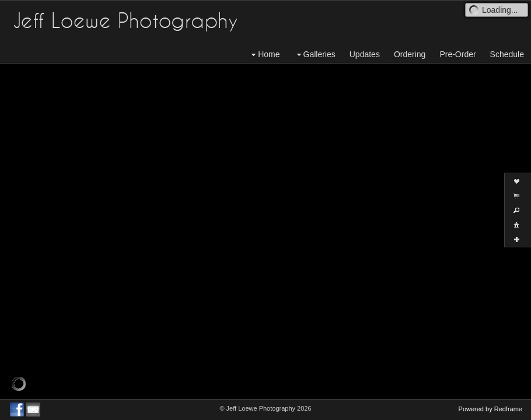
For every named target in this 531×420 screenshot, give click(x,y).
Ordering (410, 54)
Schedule (507, 54)
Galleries (315, 55)
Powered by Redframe (490, 409)
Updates (365, 54)
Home (264, 55)
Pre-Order (457, 54)
